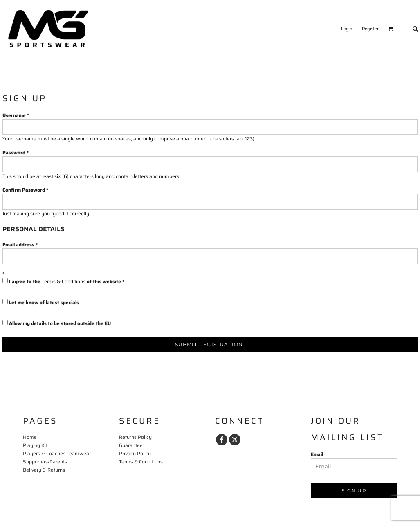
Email (317, 454)
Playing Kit (35, 445)
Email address (18, 245)
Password (14, 152)
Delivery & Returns (44, 470)
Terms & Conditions (64, 281)
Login (347, 29)
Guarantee (131, 445)
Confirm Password (24, 190)
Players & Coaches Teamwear (57, 453)
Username (14, 115)
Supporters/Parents (45, 462)
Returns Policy (135, 437)
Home (30, 437)
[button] (391, 29)
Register (370, 29)
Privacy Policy (135, 453)
